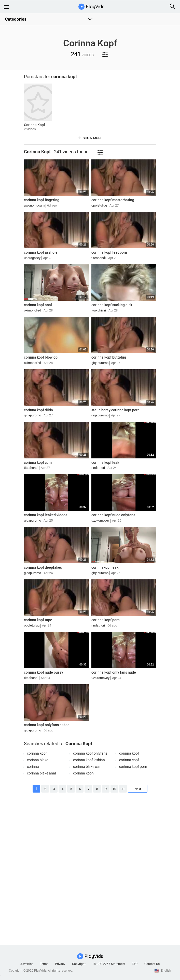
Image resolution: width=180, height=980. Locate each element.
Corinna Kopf (34, 125)
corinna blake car (87, 767)
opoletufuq (99, 205)
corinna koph (83, 773)
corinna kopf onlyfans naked (47, 725)
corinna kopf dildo (38, 410)
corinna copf (129, 760)
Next (138, 789)
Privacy (60, 964)
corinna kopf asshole (41, 252)
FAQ (135, 964)
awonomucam (34, 205)
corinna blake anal (41, 773)
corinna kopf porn (106, 620)
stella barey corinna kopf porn (115, 410)
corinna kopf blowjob (41, 357)
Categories (16, 19)
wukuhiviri (99, 310)
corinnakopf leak (105, 567)
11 (123, 789)
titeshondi (99, 258)
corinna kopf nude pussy (44, 672)
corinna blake (38, 760)
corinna (33, 767)
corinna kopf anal (38, 305)
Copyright (79, 964)
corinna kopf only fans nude (114, 672)
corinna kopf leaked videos (46, 515)
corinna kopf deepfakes (43, 567)
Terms (44, 964)
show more (92, 138)
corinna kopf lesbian (89, 760)
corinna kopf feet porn (109, 252)
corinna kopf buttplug (109, 357)
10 (114, 789)
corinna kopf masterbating (113, 200)
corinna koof (129, 753)
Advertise (27, 964)
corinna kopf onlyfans (90, 753)
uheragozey (32, 258)
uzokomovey (100, 520)
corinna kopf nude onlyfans (113, 515)
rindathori (98, 468)
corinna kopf (37, 753)
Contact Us (152, 964)
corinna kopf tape (38, 620)
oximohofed (32, 310)
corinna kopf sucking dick (112, 305)
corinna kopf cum (38, 462)
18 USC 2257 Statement (109, 964)
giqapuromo (100, 363)
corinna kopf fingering (42, 200)
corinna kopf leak (105, 462)
